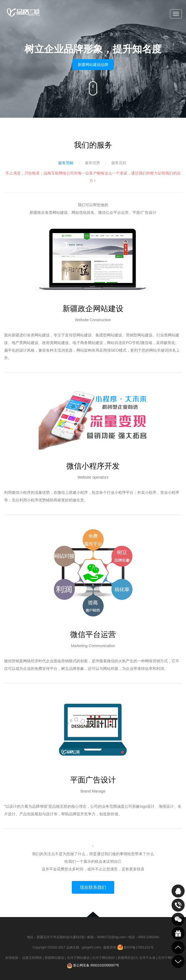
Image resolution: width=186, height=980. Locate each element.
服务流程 (119, 163)
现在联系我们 (93, 887)
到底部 (178, 962)
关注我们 (178, 919)
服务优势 (92, 163)
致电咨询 (178, 905)
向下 (93, 87)
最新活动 (178, 933)
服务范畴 (66, 163)
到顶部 (178, 947)
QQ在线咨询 (178, 891)
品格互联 (23, 14)
